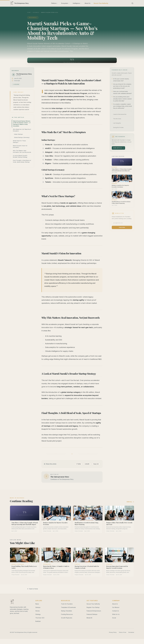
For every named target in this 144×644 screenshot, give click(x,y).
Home (29, 12)
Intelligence (77, 3)
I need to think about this (120, 114)
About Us (88, 3)
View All (130, 545)
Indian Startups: (19, 134)
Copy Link (96, 507)
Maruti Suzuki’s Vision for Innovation (20, 146)
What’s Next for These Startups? (19, 142)
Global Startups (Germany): (22, 137)
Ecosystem (65, 3)
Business (36, 12)
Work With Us (118, 148)
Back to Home (33, 632)
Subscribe (122, 227)
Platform (55, 3)
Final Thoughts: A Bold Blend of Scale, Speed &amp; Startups (22, 161)
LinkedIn (87, 507)
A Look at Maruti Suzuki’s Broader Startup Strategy (20, 156)
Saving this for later (118, 127)
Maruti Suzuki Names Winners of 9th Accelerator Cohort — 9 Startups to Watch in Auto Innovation (22, 123)
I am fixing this (117, 123)
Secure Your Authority (101, 3)
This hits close (117, 119)
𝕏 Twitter (78, 507)
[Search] (132, 3)
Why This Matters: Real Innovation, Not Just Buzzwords (22, 151)
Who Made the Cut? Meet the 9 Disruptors (22, 130)
